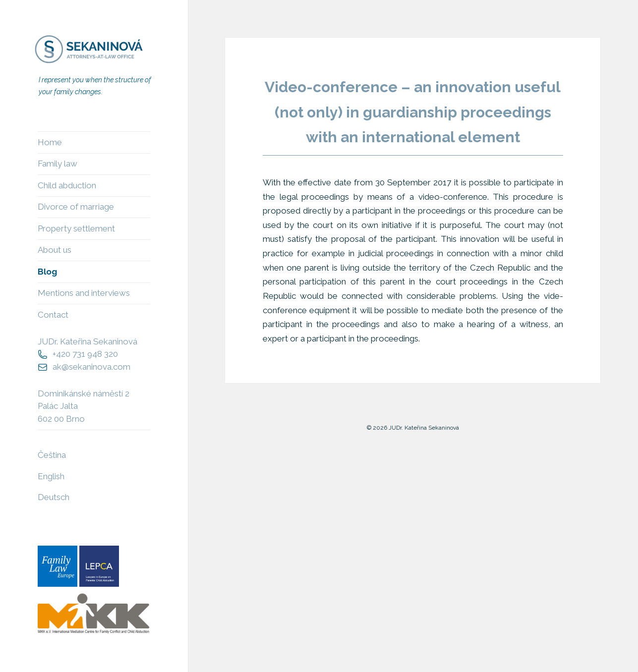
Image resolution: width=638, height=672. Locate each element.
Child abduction (67, 185)
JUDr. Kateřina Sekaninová (87, 341)
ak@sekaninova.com (91, 367)
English (51, 476)
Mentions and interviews (84, 293)
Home (50, 142)
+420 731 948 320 (85, 354)
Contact (53, 315)
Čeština (52, 455)
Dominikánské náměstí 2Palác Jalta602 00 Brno (84, 406)
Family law (58, 164)
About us (55, 250)
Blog (47, 272)
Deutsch (54, 497)
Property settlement (76, 228)
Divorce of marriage (76, 207)
